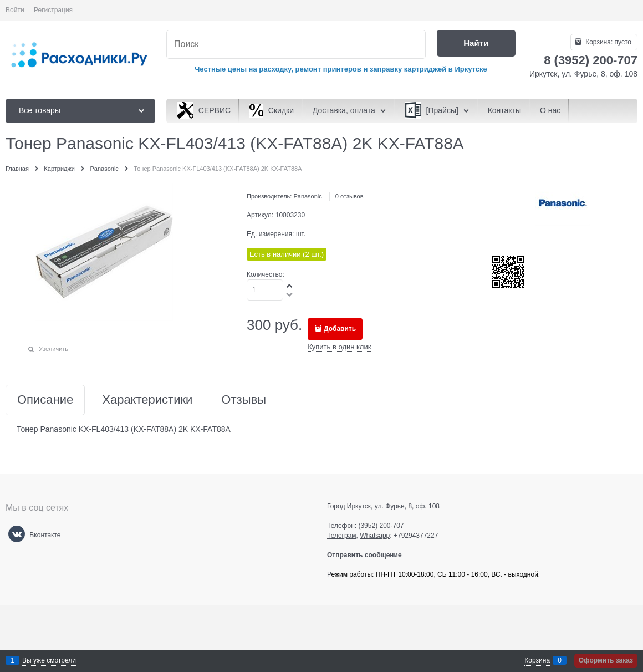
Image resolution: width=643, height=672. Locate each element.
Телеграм (342, 536)
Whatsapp (375, 536)
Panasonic (307, 196)
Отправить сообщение (369, 555)
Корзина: (608, 42)
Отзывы (244, 400)
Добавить (340, 329)
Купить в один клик (339, 347)
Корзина (537, 660)
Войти (15, 10)
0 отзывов (349, 196)
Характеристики (147, 400)
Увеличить (53, 349)
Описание (45, 400)
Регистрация (53, 10)
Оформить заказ (606, 660)
